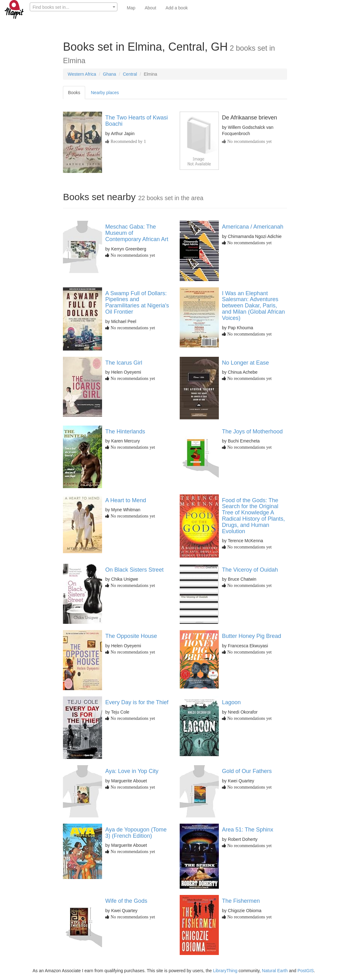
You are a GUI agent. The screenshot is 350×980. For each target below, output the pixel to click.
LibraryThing (225, 971)
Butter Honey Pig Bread (252, 636)
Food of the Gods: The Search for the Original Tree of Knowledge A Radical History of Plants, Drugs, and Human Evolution (253, 516)
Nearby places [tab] (105, 93)
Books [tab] (74, 93)
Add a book (177, 8)
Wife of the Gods (126, 901)
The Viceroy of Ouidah (250, 570)
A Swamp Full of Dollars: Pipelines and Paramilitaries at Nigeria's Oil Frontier (137, 303)
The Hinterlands (125, 432)
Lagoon (231, 702)
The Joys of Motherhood (252, 432)
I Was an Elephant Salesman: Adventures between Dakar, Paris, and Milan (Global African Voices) (253, 306)
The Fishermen (241, 901)
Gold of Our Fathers (247, 771)
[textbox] (74, 7)
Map (131, 8)
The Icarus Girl (124, 363)
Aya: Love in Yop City (132, 771)
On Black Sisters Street (134, 570)
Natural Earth (275, 971)
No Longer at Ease (245, 363)
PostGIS (306, 971)
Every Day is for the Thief (137, 702)
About (150, 8)
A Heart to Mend (126, 500)
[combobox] (74, 7)
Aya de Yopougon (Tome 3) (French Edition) (136, 833)
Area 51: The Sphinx (248, 830)
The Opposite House (131, 636)
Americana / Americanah (253, 227)
